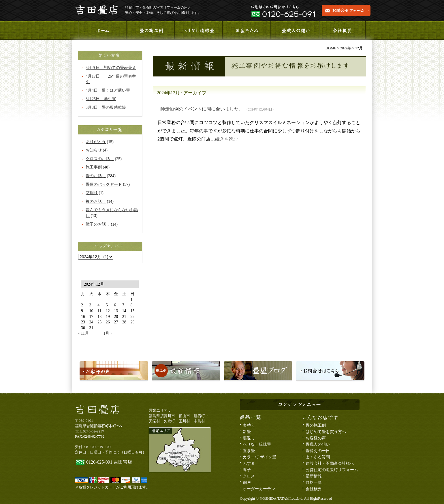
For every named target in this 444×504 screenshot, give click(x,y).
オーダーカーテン (259, 489)
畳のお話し (96, 176)
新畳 (247, 432)
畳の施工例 (316, 425)
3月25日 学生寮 (101, 99)
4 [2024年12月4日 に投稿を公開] (98, 305)
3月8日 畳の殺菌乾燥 (106, 107)
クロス (249, 476)
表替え (249, 425)
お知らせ (94, 150)
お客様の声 (316, 438)
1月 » (108, 333)
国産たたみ (246, 31)
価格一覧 (314, 483)
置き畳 (249, 451)
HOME (331, 48)
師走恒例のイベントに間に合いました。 (202, 109)
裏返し (249, 438)
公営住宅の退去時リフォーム (332, 470)
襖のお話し (96, 202)
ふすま (249, 463)
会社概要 (342, 31)
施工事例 (150, 31)
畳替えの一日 (318, 451)
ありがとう (96, 142)
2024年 (346, 48)
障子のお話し (98, 224)
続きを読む (227, 139)
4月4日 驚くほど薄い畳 (108, 90)
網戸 (247, 483)
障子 (247, 470)
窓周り (92, 193)
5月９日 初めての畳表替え (111, 68)
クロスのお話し (100, 159)
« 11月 (83, 333)
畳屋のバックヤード (104, 184)
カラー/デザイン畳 (259, 457)
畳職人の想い (294, 31)
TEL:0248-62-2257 (90, 431)
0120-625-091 (99, 462)
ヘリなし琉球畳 (198, 31)
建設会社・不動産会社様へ (330, 463)
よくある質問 (318, 457)
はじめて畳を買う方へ (326, 432)
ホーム (102, 31)
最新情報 (314, 476)
